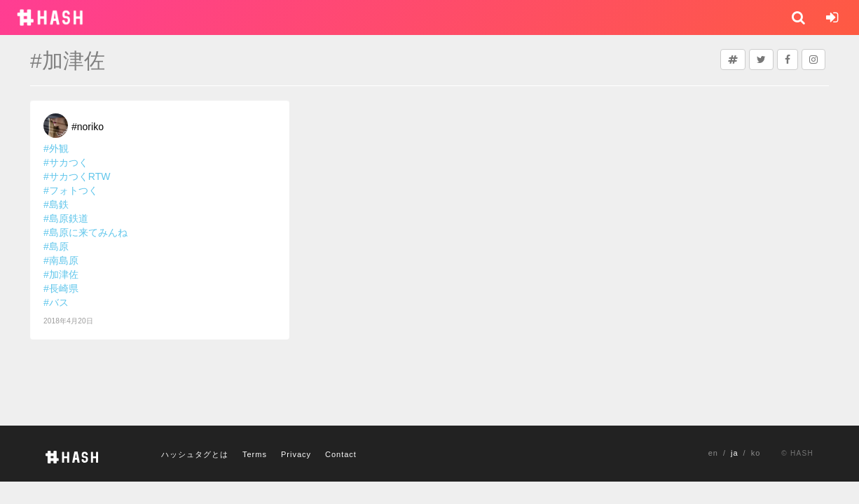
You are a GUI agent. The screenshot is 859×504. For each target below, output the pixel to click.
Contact (341, 454)
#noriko (88, 127)
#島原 (56, 246)
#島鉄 (56, 204)
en (713, 453)
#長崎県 (61, 288)
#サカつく (66, 162)
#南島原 (61, 260)
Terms (255, 454)
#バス (56, 302)
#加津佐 (61, 274)
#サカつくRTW (77, 176)
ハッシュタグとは (195, 454)
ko (756, 453)
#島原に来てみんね (85, 232)
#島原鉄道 (66, 218)
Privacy (296, 454)
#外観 (56, 148)
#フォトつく (71, 190)
